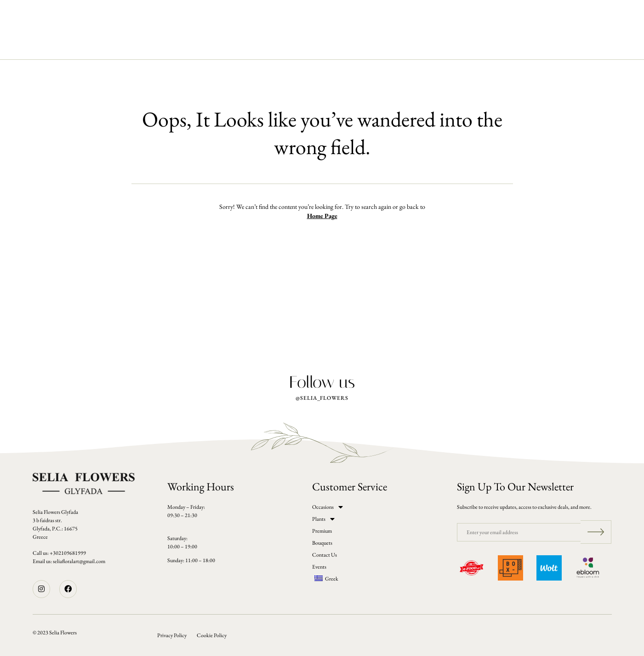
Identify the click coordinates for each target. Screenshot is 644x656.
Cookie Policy (212, 635)
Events (413, 45)
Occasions (188, 45)
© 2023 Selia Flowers (55, 633)
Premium (272, 45)
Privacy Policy (172, 635)
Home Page (322, 216)
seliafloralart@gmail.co (77, 561)
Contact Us (367, 45)
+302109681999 (68, 553)
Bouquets (317, 45)
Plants (232, 45)
